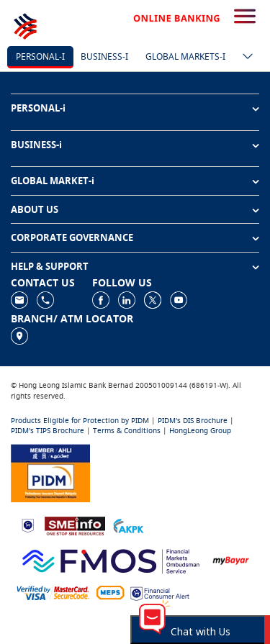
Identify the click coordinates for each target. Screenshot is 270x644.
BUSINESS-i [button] (36, 145)
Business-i (104, 56)
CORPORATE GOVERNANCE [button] (72, 237)
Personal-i (40, 56)
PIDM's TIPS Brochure (48, 431)
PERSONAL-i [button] (38, 108)
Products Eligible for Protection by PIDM (80, 421)
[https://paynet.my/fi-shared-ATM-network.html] (110, 593)
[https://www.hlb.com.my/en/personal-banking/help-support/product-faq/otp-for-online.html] (53, 593)
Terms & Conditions (127, 431)
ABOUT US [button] (35, 209)
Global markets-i (185, 56)
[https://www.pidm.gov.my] (50, 472)
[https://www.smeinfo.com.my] (75, 524)
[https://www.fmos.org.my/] (111, 559)
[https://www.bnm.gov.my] (28, 525)
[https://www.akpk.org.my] (128, 525)
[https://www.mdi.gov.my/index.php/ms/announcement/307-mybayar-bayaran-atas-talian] (231, 559)
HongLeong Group (200, 431)
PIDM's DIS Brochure (193, 421)
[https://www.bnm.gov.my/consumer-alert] (160, 593)
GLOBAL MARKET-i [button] (53, 181)
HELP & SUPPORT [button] (50, 266)
